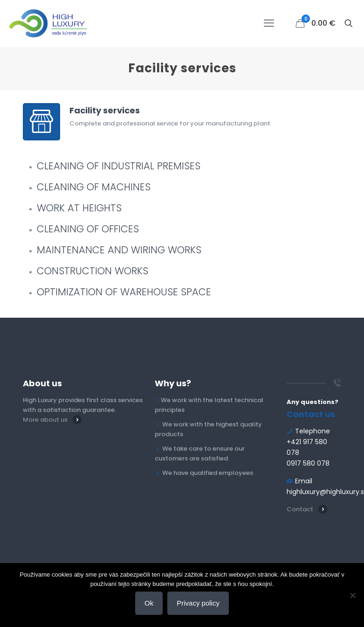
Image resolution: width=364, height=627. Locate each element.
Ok (149, 603)
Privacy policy (198, 603)
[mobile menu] (269, 23)
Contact (300, 509)
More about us (45, 420)
